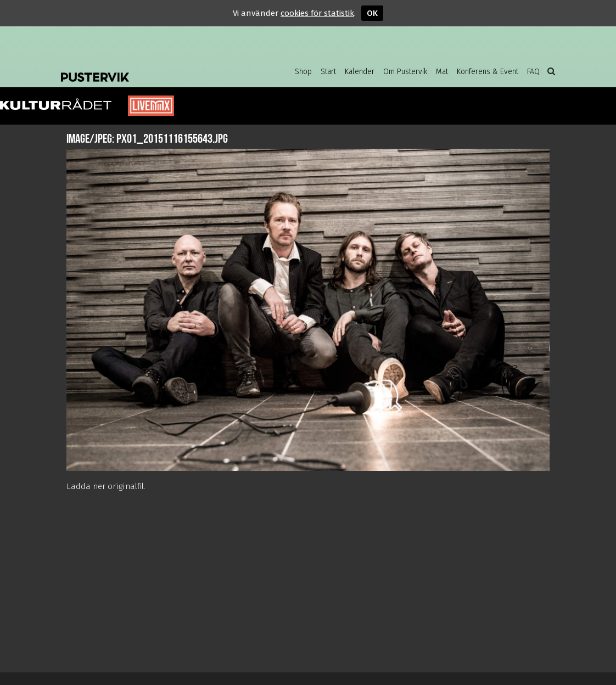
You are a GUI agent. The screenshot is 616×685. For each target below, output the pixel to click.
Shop (303, 72)
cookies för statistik (317, 13)
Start (328, 72)
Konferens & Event (488, 72)
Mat (442, 72)
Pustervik (149, 69)
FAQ (533, 72)
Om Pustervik (405, 72)
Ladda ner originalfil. (106, 486)
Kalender (360, 72)
